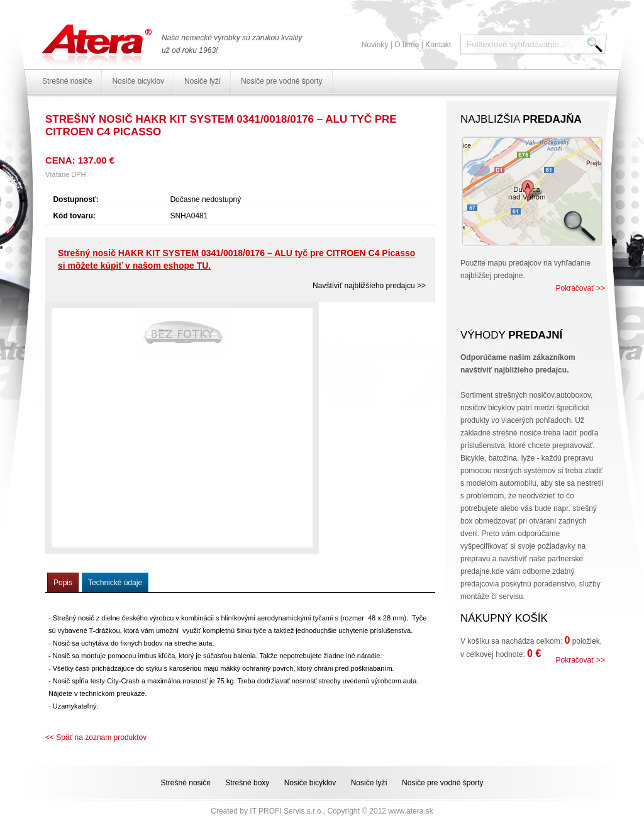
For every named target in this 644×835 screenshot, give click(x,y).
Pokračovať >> (580, 288)
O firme (407, 45)
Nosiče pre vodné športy (281, 81)
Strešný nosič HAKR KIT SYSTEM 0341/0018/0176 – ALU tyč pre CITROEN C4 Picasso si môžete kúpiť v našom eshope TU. (236, 259)
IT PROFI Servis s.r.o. (286, 811)
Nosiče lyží (203, 81)
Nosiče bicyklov (138, 81)
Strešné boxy (247, 783)
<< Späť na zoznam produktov (96, 737)
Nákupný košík (504, 618)
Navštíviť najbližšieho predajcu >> (369, 286)
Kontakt (438, 45)
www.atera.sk (410, 811)
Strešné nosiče (67, 81)
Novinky (375, 45)
